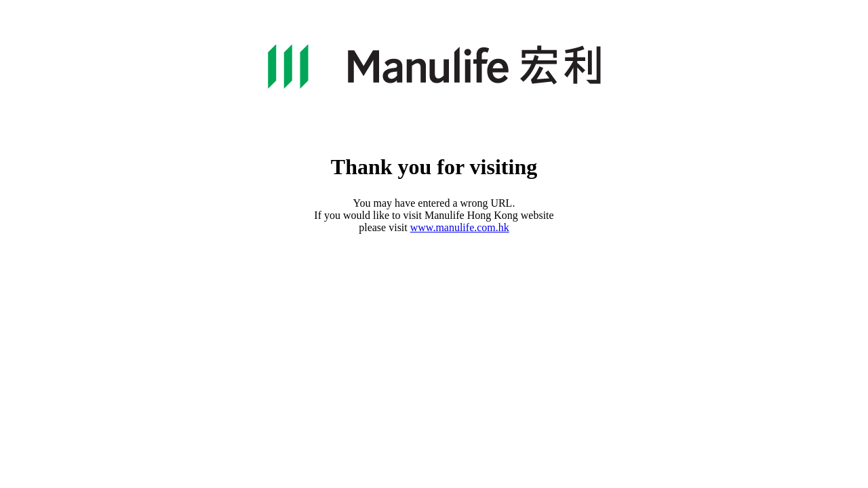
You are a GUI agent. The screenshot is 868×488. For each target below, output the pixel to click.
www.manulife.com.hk (460, 227)
